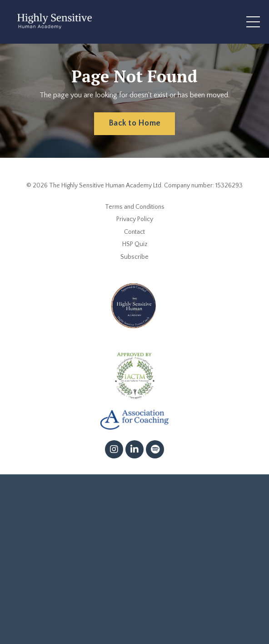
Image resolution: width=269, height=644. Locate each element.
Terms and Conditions (135, 207)
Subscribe (134, 257)
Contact (134, 232)
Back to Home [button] (134, 123)
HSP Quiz (135, 244)
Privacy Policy (135, 219)
